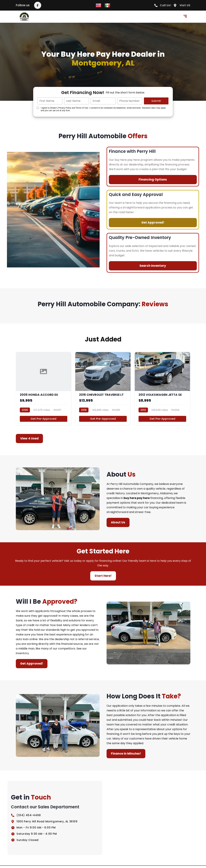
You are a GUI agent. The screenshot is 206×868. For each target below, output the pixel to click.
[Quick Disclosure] (38, 108)
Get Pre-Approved (43, 421)
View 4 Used (29, 441)
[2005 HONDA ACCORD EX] (44, 390)
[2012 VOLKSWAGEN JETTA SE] (162, 390)
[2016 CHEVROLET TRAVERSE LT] (103, 390)
